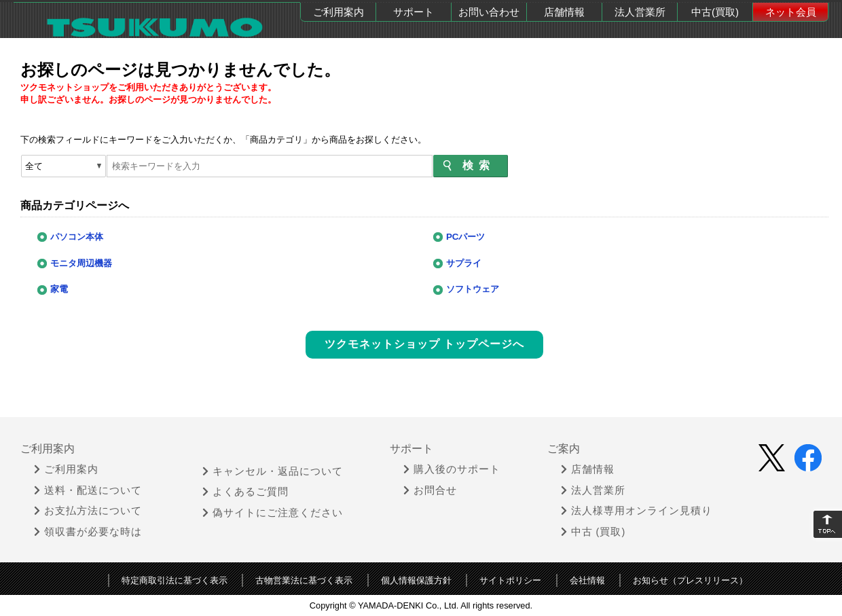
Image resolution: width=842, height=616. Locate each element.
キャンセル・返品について (273, 469)
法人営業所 (640, 12)
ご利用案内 (338, 12)
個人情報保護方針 (416, 579)
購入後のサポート (452, 468)
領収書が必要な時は (88, 530)
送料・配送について (88, 489)
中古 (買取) (593, 530)
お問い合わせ (489, 12)
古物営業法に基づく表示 (304, 579)
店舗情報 (564, 12)
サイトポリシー (510, 579)
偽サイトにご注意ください (273, 511)
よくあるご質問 (245, 490)
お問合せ (430, 489)
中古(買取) (715, 12)
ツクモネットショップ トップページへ (424, 343)
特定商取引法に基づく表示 (175, 579)
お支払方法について (88, 509)
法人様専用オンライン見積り (637, 509)
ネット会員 (791, 12)
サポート (414, 12)
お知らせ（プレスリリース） (690, 579)
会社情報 (587, 579)
